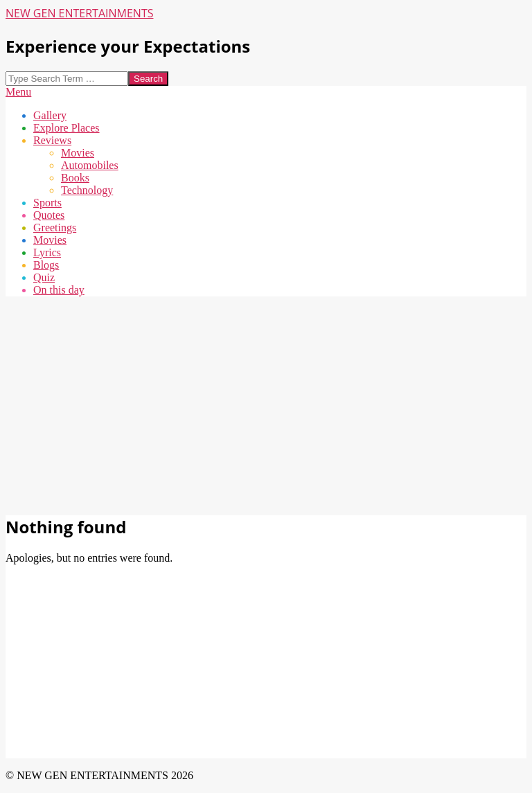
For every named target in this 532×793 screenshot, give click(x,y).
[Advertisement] (266, 404)
